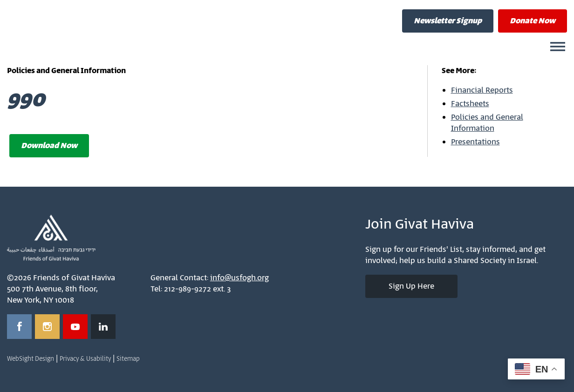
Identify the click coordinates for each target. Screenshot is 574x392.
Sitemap (128, 359)
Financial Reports (482, 90)
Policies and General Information (487, 123)
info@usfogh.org (239, 278)
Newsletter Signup (448, 21)
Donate (533, 21)
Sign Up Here (411, 286)
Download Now (49, 146)
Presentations (475, 142)
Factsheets (470, 104)
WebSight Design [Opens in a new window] (31, 359)
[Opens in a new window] (19, 327)
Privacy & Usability (85, 359)
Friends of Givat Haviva (107, 30)
